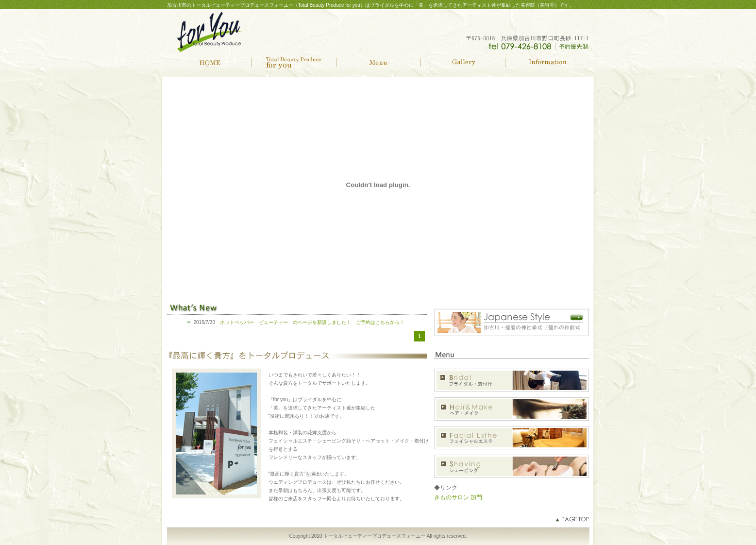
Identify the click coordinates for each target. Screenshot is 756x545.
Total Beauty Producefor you (294, 63)
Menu (378, 63)
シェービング (512, 466)
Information (547, 63)
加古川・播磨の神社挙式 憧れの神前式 (512, 323)
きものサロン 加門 (458, 497)
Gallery (463, 63)
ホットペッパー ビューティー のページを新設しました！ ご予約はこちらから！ (312, 322)
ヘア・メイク (512, 409)
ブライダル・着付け (512, 380)
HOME (209, 63)
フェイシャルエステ (512, 437)
